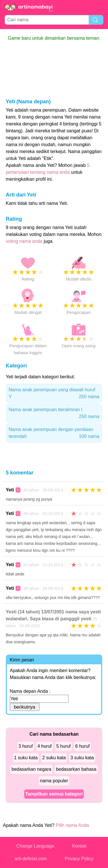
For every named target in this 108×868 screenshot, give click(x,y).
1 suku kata (26, 758)
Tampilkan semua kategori (54, 794)
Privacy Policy (79, 859)
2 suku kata (54, 758)
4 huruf (45, 746)
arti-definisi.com (31, 859)
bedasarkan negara (31, 769)
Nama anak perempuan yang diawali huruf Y (54, 394)
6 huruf (82, 746)
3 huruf (26, 746)
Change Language (35, 846)
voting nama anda (24, 241)
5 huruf (64, 746)
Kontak (79, 846)
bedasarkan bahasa (76, 769)
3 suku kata (82, 758)
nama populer (54, 781)
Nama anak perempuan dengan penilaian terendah (54, 433)
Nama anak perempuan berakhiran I (54, 414)
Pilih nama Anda (72, 825)
